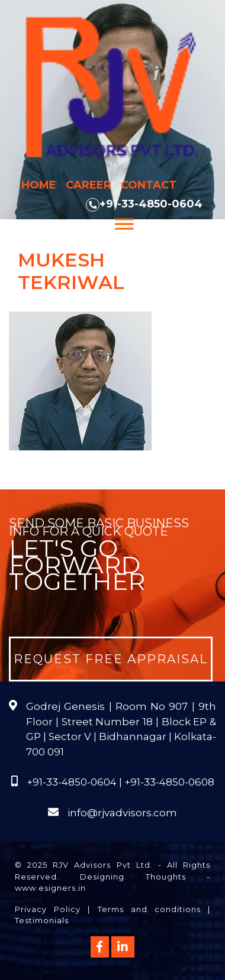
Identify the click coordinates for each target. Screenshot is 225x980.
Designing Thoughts (133, 877)
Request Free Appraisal (111, 659)
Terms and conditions (149, 909)
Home (39, 185)
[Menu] (124, 224)
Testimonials (42, 920)
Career (89, 185)
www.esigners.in (50, 888)
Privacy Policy (48, 909)
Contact (149, 185)
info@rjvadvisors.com (122, 813)
